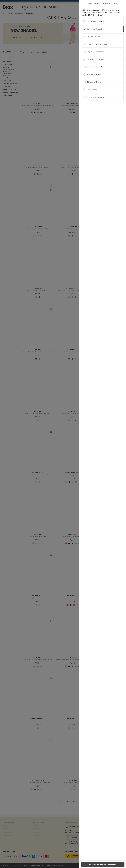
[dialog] (103, 434)
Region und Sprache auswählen (103, 864)
